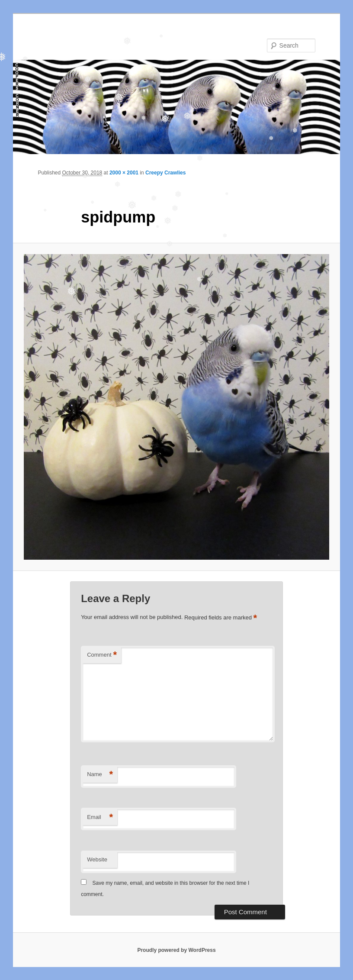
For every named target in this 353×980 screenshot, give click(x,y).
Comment (102, 655)
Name (100, 775)
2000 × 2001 (124, 173)
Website (97, 859)
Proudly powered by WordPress (176, 950)
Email (100, 817)
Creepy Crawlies (165, 173)
